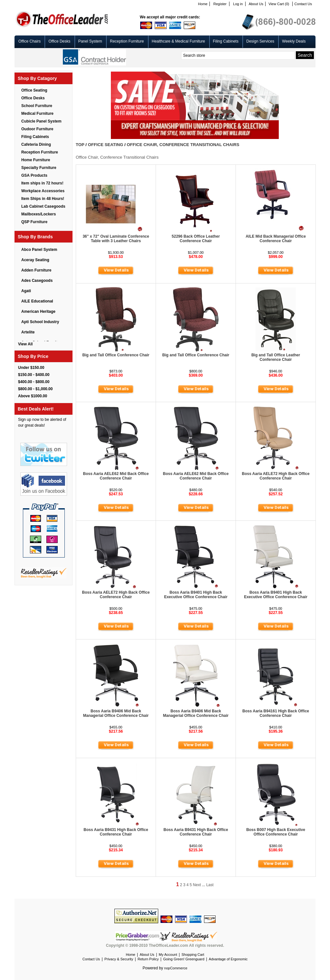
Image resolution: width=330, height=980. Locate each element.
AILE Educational (37, 301)
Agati (26, 291)
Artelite (28, 332)
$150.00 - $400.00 (34, 375)
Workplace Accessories (43, 191)
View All (25, 344)
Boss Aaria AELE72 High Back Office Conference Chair (276, 476)
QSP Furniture (34, 222)
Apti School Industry (40, 322)
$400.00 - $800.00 (34, 382)
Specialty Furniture (39, 168)
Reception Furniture (127, 41)
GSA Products (34, 175)
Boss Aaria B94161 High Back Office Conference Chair (276, 713)
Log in (238, 4)
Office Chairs (29, 41)
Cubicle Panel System (41, 121)
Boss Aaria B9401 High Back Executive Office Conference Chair (196, 595)
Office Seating (34, 90)
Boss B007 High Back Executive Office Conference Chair (276, 832)
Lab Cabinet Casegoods (43, 206)
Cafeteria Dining (36, 144)
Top (80, 145)
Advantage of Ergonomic (228, 959)
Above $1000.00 (33, 396)
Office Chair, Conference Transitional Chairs (183, 145)
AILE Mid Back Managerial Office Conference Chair (276, 239)
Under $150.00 (31, 368)
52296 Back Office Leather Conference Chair (196, 239)
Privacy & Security (119, 959)
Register (220, 4)
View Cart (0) (279, 4)
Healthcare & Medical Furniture (178, 41)
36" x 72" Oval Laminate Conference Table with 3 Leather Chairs (116, 239)
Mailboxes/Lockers (39, 214)
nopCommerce (176, 968)
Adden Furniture (36, 270)
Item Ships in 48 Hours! (43, 199)
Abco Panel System (39, 250)
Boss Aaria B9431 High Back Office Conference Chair (116, 832)
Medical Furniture (37, 114)
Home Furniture (36, 160)
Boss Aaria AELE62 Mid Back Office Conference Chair (116, 476)
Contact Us (303, 4)
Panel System (90, 41)
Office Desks (59, 41)
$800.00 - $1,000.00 (35, 389)
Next (197, 885)
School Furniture (37, 106)
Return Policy (148, 959)
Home (203, 4)
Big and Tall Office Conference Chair (116, 355)
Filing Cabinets (226, 41)
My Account (168, 955)
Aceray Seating (35, 260)
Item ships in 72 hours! (42, 183)
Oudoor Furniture (37, 129)
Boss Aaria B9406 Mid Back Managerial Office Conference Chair (116, 713)
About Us (256, 4)
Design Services (260, 41)
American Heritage (38, 312)
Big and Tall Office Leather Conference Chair (276, 357)
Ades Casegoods (37, 281)
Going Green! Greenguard (184, 959)
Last (210, 885)
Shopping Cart (193, 955)
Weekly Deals (294, 41)
